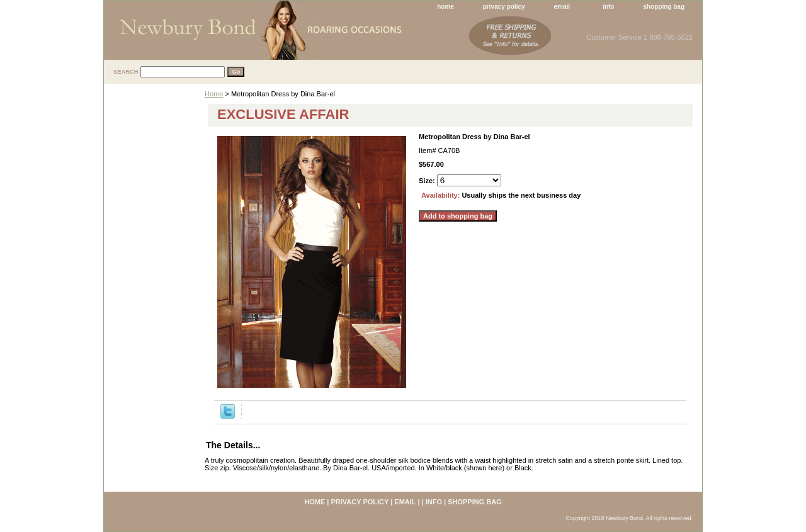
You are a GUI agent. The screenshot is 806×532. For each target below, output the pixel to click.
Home (214, 94)
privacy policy (504, 7)
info (608, 7)
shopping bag (664, 7)
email (562, 7)
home (446, 7)
